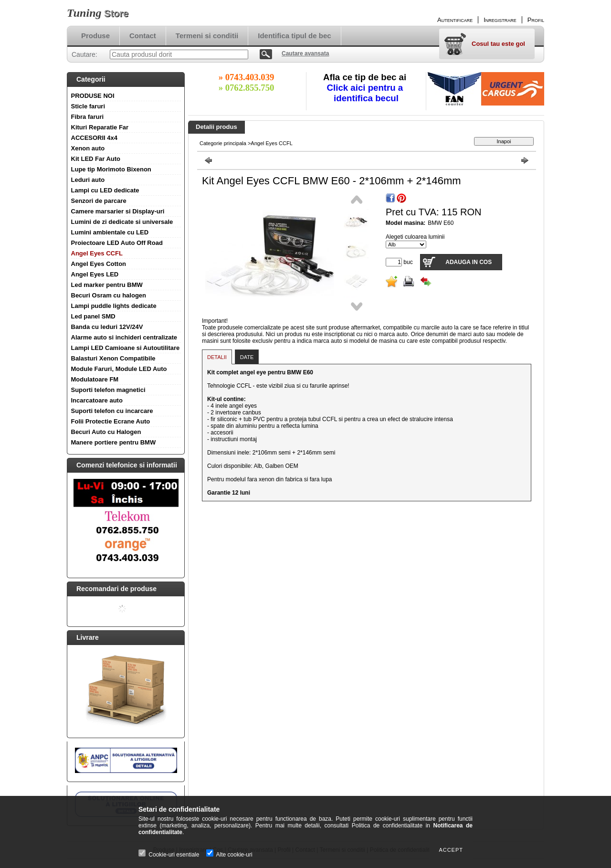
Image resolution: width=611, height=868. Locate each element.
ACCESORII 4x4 (95, 138)
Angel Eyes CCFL (97, 253)
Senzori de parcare (99, 201)
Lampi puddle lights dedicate (114, 306)
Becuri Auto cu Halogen (106, 432)
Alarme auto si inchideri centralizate (124, 337)
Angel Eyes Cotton (99, 264)
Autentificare (455, 20)
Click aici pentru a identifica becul (366, 93)
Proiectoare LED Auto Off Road (117, 243)
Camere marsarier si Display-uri (118, 211)
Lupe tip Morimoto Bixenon (111, 169)
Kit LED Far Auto (96, 159)
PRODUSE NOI (93, 96)
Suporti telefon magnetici (108, 390)
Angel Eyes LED (95, 274)
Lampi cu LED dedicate (105, 190)
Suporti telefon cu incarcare (112, 411)
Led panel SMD (93, 316)
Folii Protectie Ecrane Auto (111, 421)
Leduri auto (88, 180)
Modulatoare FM (95, 379)
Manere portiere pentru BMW (114, 442)
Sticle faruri (88, 106)
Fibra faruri (88, 117)
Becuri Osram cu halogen (109, 295)
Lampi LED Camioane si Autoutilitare (126, 348)
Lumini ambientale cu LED (110, 232)
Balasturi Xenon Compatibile (113, 358)
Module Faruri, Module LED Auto (119, 369)
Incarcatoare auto (97, 400)
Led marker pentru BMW (107, 285)
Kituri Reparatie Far (100, 127)
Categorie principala (223, 143)
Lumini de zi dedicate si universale (122, 222)
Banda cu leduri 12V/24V (107, 327)
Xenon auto (88, 148)
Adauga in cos (469, 262)
